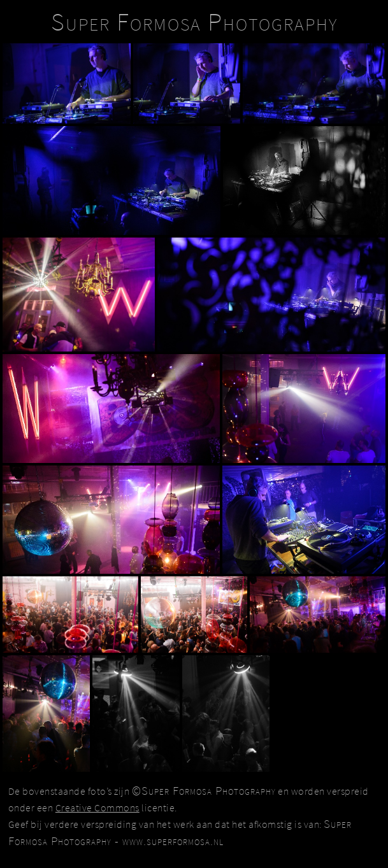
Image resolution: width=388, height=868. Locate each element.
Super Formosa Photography (194, 22)
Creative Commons (97, 808)
